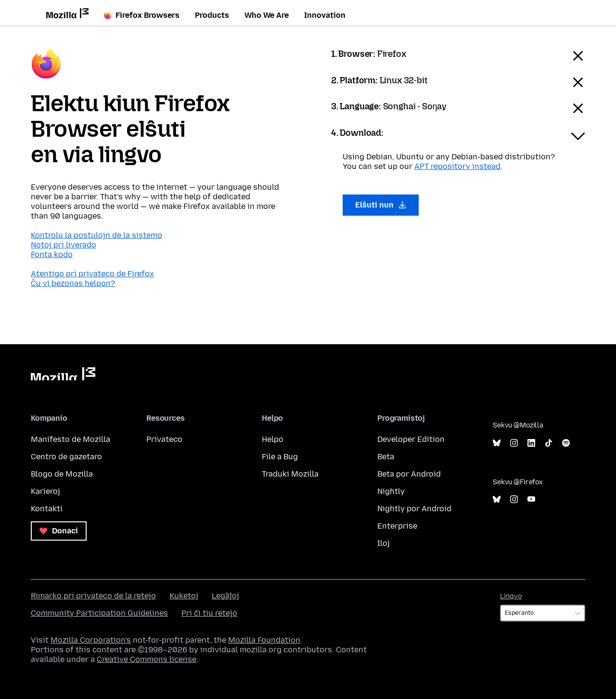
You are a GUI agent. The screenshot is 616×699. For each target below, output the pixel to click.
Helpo (273, 439)
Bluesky (497, 443)
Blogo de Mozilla (62, 474)
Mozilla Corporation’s (91, 640)
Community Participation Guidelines (99, 613)
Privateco (164, 439)
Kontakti (47, 509)
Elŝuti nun (381, 205)
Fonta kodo (52, 254)
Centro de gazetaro (66, 457)
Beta (386, 457)
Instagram (514, 443)
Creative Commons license (147, 659)
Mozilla (63, 374)
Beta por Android (409, 474)
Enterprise (397, 526)
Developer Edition (411, 439)
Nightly (391, 491)
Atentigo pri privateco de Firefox (92, 274)
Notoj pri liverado (64, 245)
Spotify (566, 443)
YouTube (531, 499)
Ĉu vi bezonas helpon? (73, 283)
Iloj (384, 543)
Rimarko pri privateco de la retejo (93, 596)
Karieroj (45, 491)
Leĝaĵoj (225, 596)
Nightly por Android (414, 509)
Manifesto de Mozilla (71, 439)
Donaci (59, 531)
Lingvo (511, 596)
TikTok (549, 443)
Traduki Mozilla (290, 474)
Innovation (325, 15)
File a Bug (280, 457)
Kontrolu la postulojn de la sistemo (96, 235)
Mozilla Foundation (264, 640)
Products (212, 15)
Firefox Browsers (142, 15)
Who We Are (267, 15)
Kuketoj (184, 596)
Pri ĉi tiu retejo (209, 613)
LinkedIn (531, 443)
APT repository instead (457, 166)
